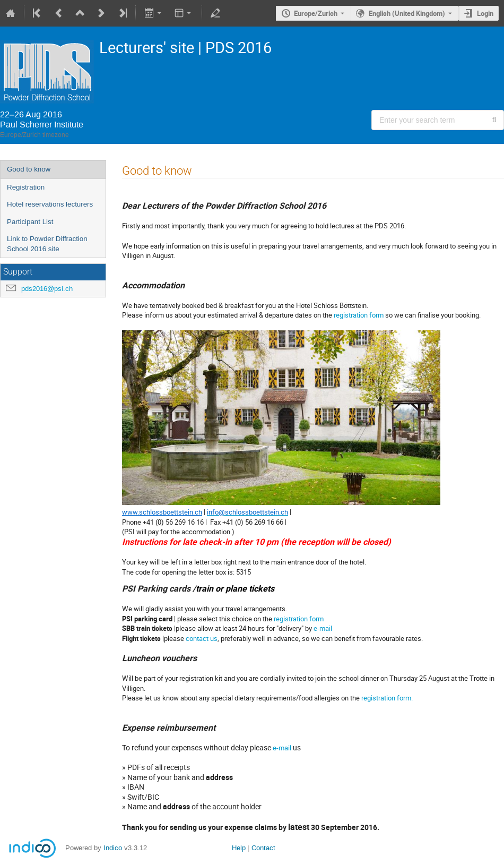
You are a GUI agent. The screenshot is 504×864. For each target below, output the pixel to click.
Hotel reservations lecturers (50, 204)
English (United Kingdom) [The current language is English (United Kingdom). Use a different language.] (407, 13)
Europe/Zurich (316, 13)
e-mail (323, 628)
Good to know (29, 169)
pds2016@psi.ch (47, 289)
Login (485, 13)
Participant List (30, 222)
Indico (113, 848)
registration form (359, 315)
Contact (263, 848)
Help (239, 848)
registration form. (387, 698)
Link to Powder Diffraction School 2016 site (47, 244)
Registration (26, 187)
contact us (202, 638)
